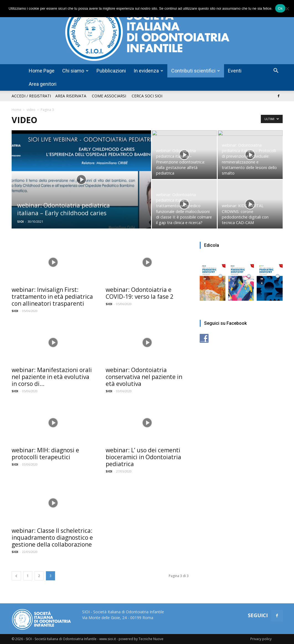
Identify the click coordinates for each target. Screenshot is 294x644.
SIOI (20, 221)
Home (16, 110)
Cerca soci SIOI (147, 96)
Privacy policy (261, 639)
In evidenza (148, 71)
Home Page (42, 71)
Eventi (235, 71)
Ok (280, 8)
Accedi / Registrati (31, 96)
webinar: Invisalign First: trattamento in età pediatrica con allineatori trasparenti (52, 297)
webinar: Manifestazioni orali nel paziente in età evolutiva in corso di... (52, 377)
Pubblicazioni (111, 71)
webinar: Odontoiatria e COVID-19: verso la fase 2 (140, 293)
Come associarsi (109, 96)
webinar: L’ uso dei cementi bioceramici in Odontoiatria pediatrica (143, 457)
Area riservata (71, 96)
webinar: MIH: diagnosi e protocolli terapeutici (45, 454)
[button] (276, 71)
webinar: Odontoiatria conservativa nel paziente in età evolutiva (144, 377)
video (31, 110)
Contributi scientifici (196, 71)
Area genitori (43, 84)
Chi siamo (75, 71)
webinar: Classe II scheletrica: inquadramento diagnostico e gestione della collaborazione (52, 537)
